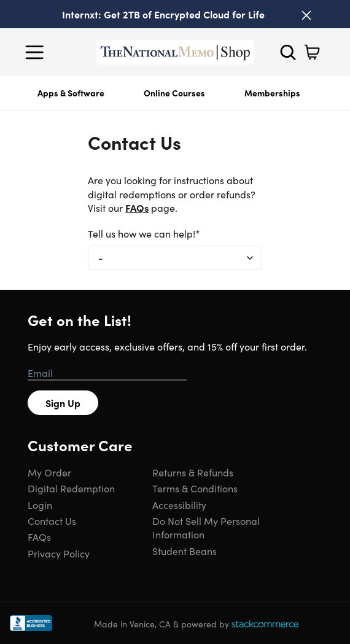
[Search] (288, 52)
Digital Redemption (71, 488)
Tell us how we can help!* (144, 233)
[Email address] (107, 373)
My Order (49, 472)
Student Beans (185, 551)
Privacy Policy (59, 553)
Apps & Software (71, 93)
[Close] (306, 15)
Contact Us (52, 521)
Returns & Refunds (193, 472)
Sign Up (63, 403)
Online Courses (174, 93)
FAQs (137, 208)
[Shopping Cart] (312, 52)
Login (40, 505)
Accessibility (179, 505)
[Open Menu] (37, 52)
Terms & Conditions (195, 488)
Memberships (272, 93)
